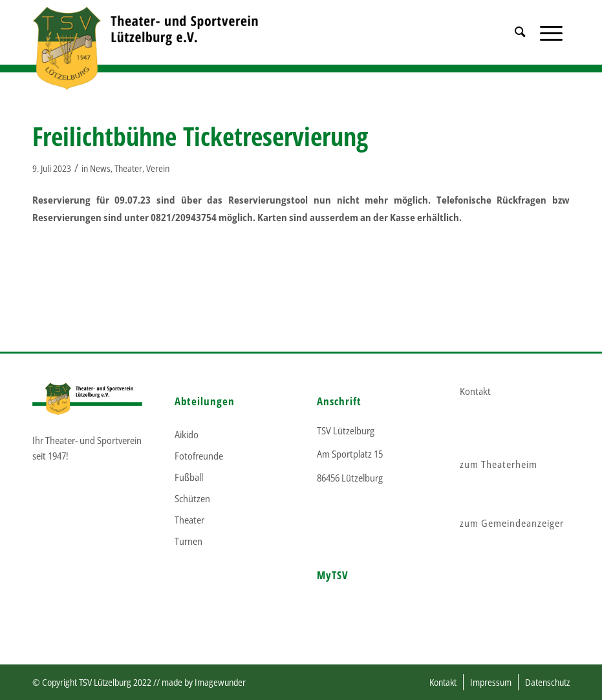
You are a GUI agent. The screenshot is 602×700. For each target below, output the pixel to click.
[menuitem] (520, 48)
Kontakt (475, 391)
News (100, 168)
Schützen (192, 498)
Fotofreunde (199, 456)
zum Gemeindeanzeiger (512, 523)
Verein (158, 168)
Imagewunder (220, 682)
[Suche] (520, 48)
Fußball (189, 477)
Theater (128, 168)
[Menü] (551, 48)
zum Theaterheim (499, 464)
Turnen (188, 541)
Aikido (187, 434)
